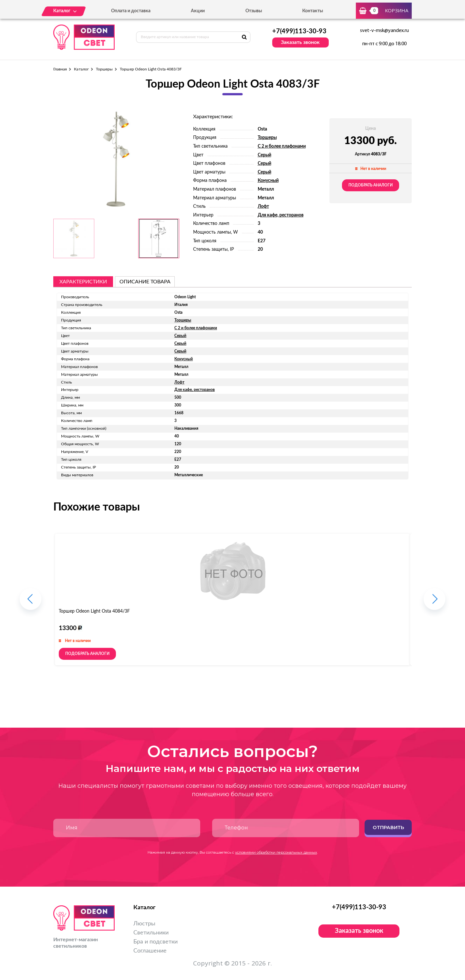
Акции (198, 11)
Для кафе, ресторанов (281, 215)
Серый (264, 155)
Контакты (313, 11)
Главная (60, 69)
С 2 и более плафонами (282, 146)
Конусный (268, 181)
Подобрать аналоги (371, 185)
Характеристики (83, 282)
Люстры (144, 924)
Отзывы (254, 11)
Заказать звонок (300, 42)
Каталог (81, 69)
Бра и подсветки (155, 942)
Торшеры (104, 69)
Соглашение (150, 951)
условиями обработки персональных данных (276, 852)
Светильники (151, 933)
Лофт (263, 206)
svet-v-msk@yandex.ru (384, 31)
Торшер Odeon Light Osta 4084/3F (94, 611)
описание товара (145, 282)
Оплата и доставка (131, 11)
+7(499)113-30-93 (299, 31)
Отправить (388, 827)
